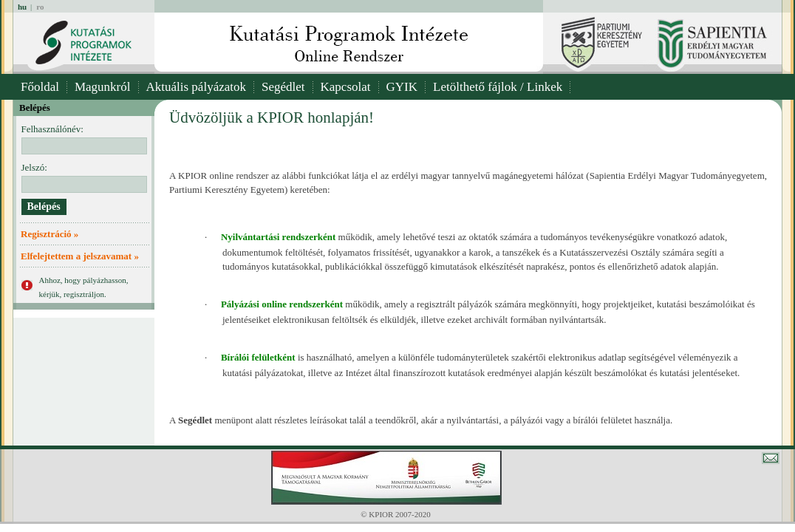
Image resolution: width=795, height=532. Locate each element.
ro (40, 7)
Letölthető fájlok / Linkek (498, 87)
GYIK (402, 87)
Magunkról (103, 87)
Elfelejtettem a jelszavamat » (80, 256)
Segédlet (283, 87)
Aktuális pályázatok (197, 87)
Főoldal (40, 87)
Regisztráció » (50, 234)
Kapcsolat (346, 87)
